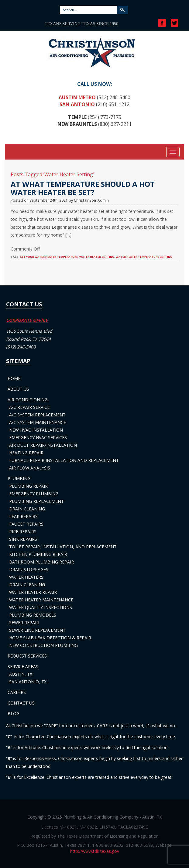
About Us (18, 389)
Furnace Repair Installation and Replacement (64, 460)
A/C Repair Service (29, 407)
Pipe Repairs (23, 532)
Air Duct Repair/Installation (43, 445)
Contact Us (21, 703)
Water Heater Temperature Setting (144, 257)
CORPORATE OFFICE (27, 320)
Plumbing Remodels (33, 615)
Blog (14, 713)
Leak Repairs (23, 516)
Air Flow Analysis (30, 468)
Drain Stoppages (29, 569)
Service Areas (23, 666)
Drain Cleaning (27, 509)
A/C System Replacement (37, 415)
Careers (17, 692)
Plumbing (19, 478)
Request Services (27, 656)
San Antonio (77, 104)
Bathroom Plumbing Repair (41, 562)
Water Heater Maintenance (41, 600)
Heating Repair (26, 453)
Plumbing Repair (28, 486)
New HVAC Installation (36, 430)
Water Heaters (26, 577)
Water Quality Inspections (41, 607)
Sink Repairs (23, 539)
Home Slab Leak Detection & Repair (50, 638)
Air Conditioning (28, 400)
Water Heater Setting (97, 257)
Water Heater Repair (33, 592)
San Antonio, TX (28, 682)
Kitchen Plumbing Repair (38, 554)
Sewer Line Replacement (37, 630)
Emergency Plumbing (34, 494)
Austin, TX (21, 674)
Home (14, 378)
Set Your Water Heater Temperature (49, 257)
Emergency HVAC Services (38, 437)
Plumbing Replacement (36, 501)
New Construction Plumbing (43, 645)
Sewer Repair (24, 622)
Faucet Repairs (26, 524)
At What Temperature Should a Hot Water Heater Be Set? (83, 188)
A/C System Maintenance (38, 422)
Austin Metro (77, 97)
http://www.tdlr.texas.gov (95, 851)
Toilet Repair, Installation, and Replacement (63, 547)
